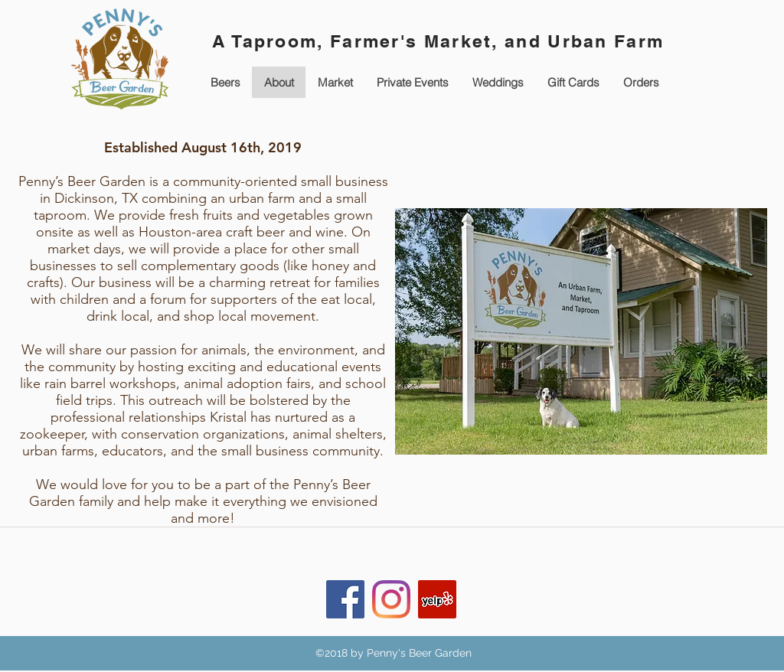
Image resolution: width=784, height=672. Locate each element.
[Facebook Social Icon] (345, 599)
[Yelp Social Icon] (437, 599)
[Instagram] (391, 599)
